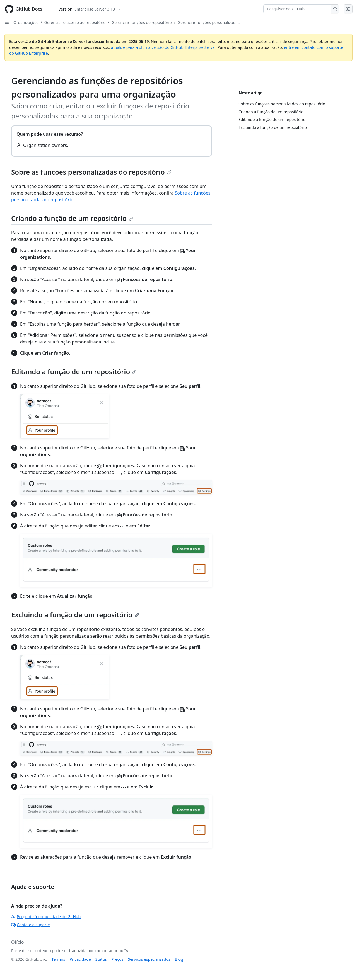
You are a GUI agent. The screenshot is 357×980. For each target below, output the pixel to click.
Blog (179, 959)
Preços (117, 959)
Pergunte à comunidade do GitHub (46, 917)
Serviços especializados (149, 959)
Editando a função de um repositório (74, 372)
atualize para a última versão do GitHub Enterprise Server (163, 47)
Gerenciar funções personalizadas (209, 22)
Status (101, 959)
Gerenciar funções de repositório (142, 22)
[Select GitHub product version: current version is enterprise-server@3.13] (89, 9)
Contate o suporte (31, 925)
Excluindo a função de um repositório (75, 615)
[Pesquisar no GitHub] (297, 9)
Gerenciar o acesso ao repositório (75, 22)
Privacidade (80, 959)
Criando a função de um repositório (72, 218)
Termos (58, 959)
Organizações (26, 22)
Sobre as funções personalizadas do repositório (91, 172)
